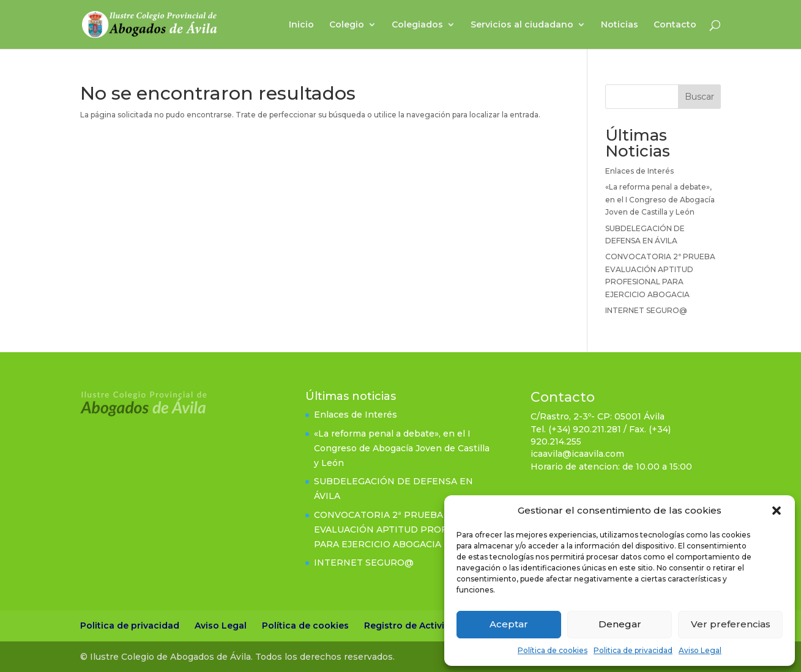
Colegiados (417, 25)
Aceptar (509, 624)
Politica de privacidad (633, 650)
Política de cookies (553, 650)
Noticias (620, 25)
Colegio (347, 25)
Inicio (301, 25)
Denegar (620, 624)
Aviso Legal (700, 650)
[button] (777, 511)
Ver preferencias (731, 624)
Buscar (699, 97)
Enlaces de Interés (639, 171)
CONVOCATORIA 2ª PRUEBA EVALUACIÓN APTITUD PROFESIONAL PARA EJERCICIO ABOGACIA (401, 530)
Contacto (675, 25)
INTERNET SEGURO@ (646, 310)
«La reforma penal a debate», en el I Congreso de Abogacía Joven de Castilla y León (660, 199)
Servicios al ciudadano (522, 25)
